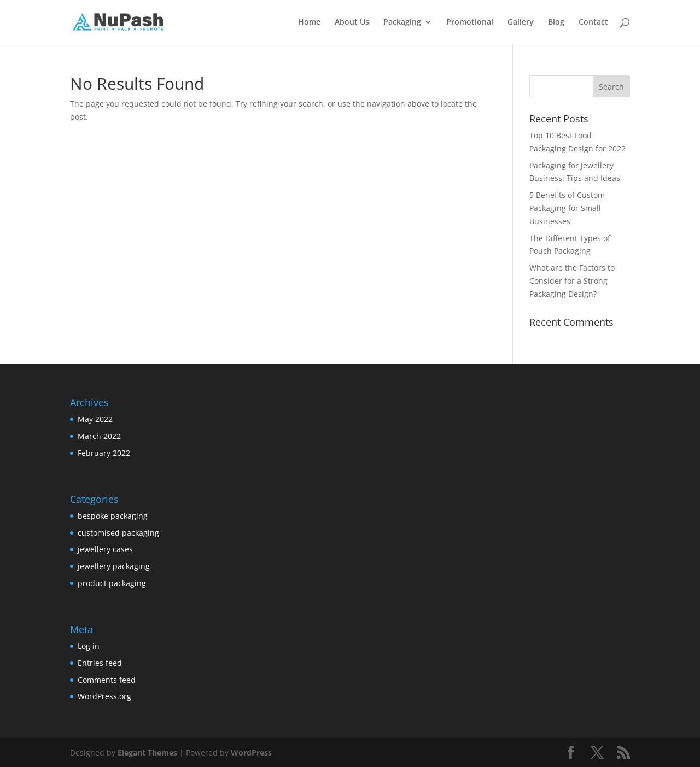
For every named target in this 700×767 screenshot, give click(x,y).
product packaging (112, 583)
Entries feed (100, 663)
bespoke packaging (113, 516)
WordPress (251, 753)
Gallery (521, 22)
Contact (593, 22)
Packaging (402, 22)
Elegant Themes (147, 753)
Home (309, 22)
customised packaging (118, 533)
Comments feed (107, 680)
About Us (352, 22)
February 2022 (104, 453)
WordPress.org (104, 696)
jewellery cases (105, 549)
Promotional (470, 22)
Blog (556, 22)
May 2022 (95, 419)
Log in (89, 646)
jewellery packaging (114, 566)
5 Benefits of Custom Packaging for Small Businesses (567, 208)
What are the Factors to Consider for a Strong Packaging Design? (572, 281)
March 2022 (99, 436)
